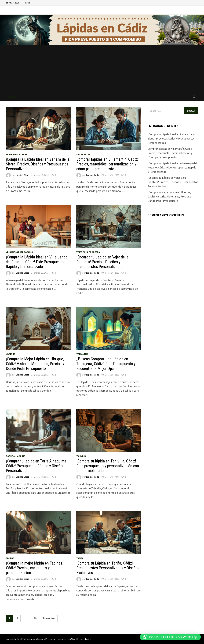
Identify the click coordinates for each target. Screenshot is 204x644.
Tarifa (80, 558)
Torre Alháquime (15, 456)
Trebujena (82, 354)
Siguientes (49, 618)
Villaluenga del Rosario (19, 252)
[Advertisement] (102, 69)
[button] (170, 637)
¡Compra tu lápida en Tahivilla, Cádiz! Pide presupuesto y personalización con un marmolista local (108, 466)
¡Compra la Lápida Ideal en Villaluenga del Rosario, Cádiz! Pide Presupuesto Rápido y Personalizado (37, 262)
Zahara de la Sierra (17, 154)
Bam (88, 639)
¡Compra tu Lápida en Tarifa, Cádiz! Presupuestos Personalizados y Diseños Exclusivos (108, 568)
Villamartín (83, 154)
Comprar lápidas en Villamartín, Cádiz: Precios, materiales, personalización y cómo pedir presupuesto (107, 164)
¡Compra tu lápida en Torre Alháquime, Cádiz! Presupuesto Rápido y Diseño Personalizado (37, 466)
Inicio (27, 3)
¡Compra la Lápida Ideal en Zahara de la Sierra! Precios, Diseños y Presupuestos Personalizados (38, 164)
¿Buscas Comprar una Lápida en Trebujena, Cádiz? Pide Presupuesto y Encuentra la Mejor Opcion (106, 364)
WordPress (77, 639)
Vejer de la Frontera (88, 252)
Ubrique (10, 354)
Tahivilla (81, 456)
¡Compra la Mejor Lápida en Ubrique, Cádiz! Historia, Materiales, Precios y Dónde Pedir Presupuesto (35, 364)
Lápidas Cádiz (22, 175)
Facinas (10, 558)
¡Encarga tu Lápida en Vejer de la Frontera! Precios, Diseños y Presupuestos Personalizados (102, 262)
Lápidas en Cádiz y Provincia (40, 639)
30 (35, 618)
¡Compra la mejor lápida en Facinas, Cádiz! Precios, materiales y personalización (35, 568)
